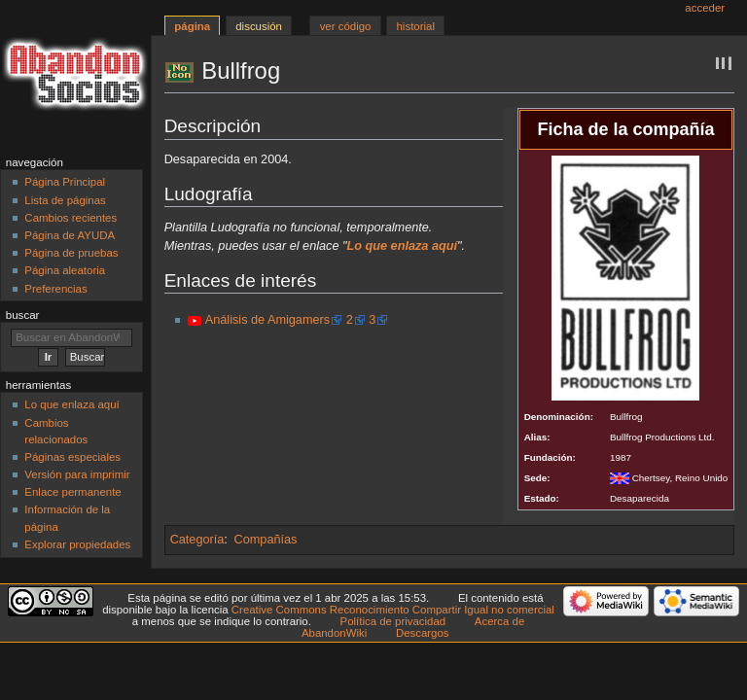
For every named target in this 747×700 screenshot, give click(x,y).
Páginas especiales (72, 457)
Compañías (266, 540)
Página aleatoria (65, 270)
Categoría (197, 540)
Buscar (23, 315)
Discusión (259, 26)
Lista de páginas (65, 200)
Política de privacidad (393, 621)
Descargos (423, 633)
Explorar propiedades (77, 544)
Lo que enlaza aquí (71, 404)
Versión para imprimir (77, 474)
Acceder (705, 8)
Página (192, 26)
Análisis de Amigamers (267, 320)
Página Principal (65, 182)
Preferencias (55, 289)
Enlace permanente (72, 492)
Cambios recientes (71, 218)
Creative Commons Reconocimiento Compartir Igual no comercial (393, 610)
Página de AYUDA (70, 235)
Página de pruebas (71, 253)
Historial (416, 26)
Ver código (346, 26)
